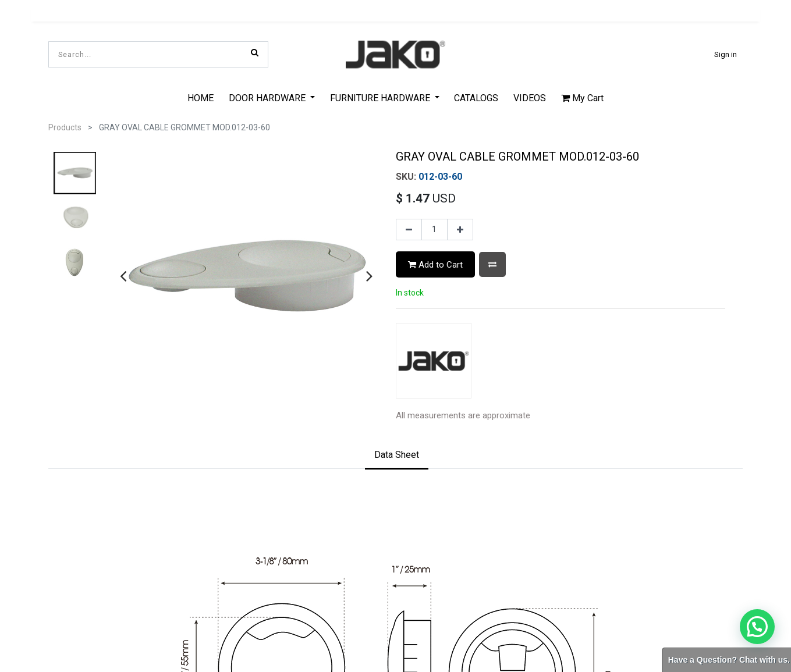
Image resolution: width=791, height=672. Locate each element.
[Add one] (460, 230)
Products (65, 127)
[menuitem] (201, 98)
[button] (492, 264)
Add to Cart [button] (435, 265)
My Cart (582, 98)
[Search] (255, 52)
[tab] (397, 456)
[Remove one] (409, 230)
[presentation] (123, 276)
